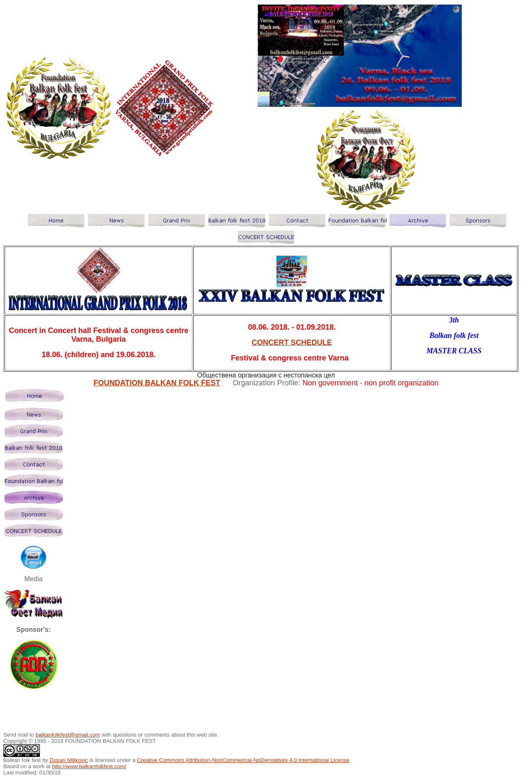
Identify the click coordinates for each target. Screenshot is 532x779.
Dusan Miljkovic (69, 760)
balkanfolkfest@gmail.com (68, 735)
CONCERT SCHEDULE (292, 343)
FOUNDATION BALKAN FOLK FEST (157, 383)
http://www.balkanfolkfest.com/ (89, 766)
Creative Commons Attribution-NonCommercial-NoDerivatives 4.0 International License (243, 760)
